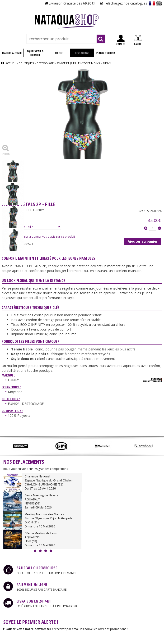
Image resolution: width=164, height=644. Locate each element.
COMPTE (121, 40)
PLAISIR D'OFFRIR (106, 53)
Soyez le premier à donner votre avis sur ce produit (38, 237)
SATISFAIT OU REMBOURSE (37, 568)
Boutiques (26, 63)
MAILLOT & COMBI (12, 53)
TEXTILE (59, 53)
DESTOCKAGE (82, 53)
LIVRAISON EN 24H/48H (34, 601)
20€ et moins (91, 63)
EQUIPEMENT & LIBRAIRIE (35, 53)
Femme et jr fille (68, 63)
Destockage (45, 63)
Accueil (11, 63)
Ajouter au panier (143, 241)
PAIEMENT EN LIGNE (32, 585)
